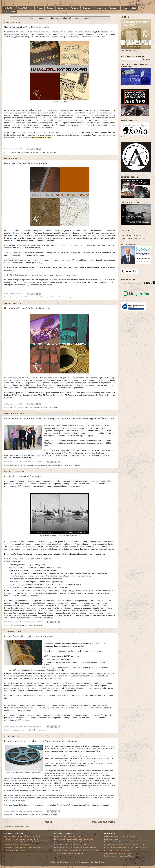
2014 (12, 815)
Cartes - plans (10, 12)
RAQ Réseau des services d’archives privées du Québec (124, 845)
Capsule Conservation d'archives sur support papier (29, 636)
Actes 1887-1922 (129, 8)
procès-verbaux (62, 297)
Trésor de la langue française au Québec (69, 853)
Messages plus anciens (104, 822)
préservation (32, 730)
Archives (13, 297)
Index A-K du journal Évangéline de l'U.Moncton (71, 842)
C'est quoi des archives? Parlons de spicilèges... (27, 27)
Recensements (100, 8)
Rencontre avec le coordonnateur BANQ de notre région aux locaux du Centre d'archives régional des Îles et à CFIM (59, 418)
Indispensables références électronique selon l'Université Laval (76, 850)
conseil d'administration (44, 465)
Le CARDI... (9, 8)
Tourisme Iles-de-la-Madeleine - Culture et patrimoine (23, 847)
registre (71, 297)
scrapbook (45, 152)
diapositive (45, 407)
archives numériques (22, 815)
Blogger (102, 862)
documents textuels (48, 297)
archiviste (34, 815)
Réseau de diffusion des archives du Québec (120, 842)
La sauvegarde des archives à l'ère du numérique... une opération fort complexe (42, 741)
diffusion (77, 465)
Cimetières (114, 8)
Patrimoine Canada (111, 839)
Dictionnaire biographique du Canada (67, 836)
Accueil (48, 822)
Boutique (50, 8)
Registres (86, 8)
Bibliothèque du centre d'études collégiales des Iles (22, 842)
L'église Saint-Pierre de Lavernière (133, 238)
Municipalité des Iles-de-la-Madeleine (17, 845)
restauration (38, 625)
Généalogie (62, 8)
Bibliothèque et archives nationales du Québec (121, 836)
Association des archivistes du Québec (118, 850)
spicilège (53, 152)
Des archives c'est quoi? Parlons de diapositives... (28, 308)
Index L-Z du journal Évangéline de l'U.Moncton (71, 845)
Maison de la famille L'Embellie (15, 850)
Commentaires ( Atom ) (22, 827)
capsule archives (24, 152)
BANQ (20, 465)
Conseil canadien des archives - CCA (118, 853)
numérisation (54, 407)
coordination (68, 465)
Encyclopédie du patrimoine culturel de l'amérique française (75, 847)
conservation (35, 152)
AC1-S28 (13, 152)
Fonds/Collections (25, 8)
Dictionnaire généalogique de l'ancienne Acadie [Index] (74, 839)
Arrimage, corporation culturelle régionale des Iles (22, 839)
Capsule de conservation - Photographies (24, 476)
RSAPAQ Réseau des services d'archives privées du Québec (126, 847)
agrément (13, 465)
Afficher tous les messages (79, 18)
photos (30, 625)
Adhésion (75, 8)
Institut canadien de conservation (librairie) (119, 856)
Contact (40, 8)
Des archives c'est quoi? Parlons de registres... (26, 163)
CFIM (32, 465)
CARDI (27, 465)
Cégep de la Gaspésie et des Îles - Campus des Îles (23, 836)
